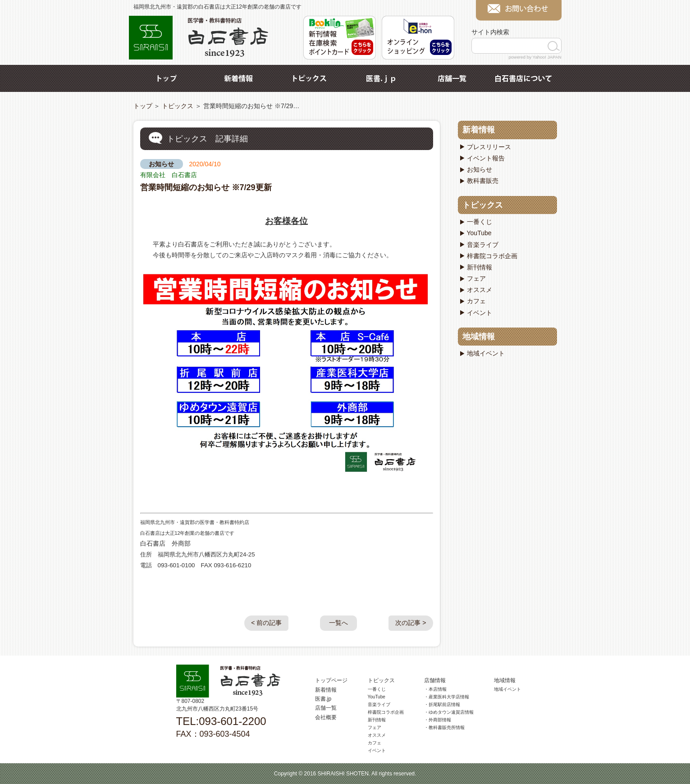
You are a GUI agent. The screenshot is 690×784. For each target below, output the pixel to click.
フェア (476, 278)
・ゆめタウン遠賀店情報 (449, 712)
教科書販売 (483, 181)
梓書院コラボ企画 (492, 256)
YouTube (479, 233)
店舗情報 (435, 680)
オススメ (480, 290)
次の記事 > (411, 623)
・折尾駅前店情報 (442, 704)
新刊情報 (480, 267)
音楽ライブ (483, 245)
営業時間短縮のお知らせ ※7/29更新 (206, 187)
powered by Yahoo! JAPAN (535, 57)
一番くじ (480, 222)
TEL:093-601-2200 (221, 721)
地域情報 (479, 337)
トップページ (331, 680)
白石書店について (523, 78)
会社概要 (326, 717)
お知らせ (161, 164)
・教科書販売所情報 (444, 727)
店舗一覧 (452, 78)
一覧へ (338, 623)
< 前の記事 (266, 623)
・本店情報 (435, 689)
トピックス (310, 78)
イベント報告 (486, 158)
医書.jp (381, 78)
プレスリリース (489, 147)
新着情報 (238, 78)
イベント (480, 313)
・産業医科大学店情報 (447, 697)
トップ (167, 78)
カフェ (476, 301)
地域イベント (486, 353)
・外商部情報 (438, 720)
